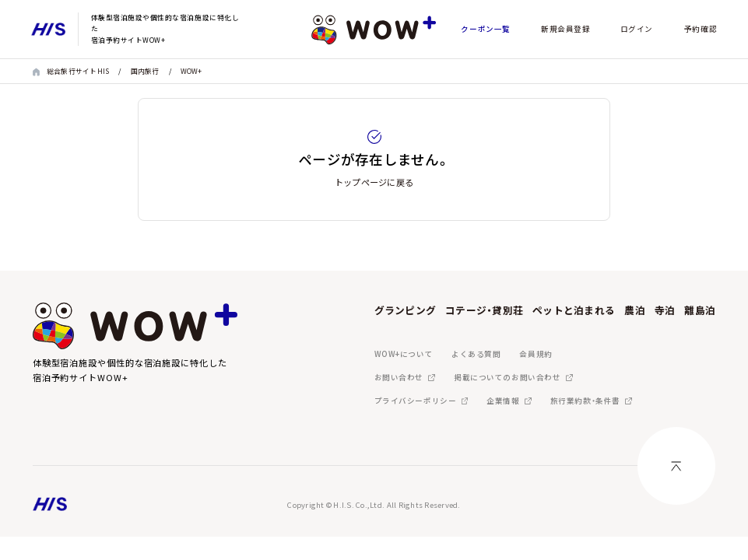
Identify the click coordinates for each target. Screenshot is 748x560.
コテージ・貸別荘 (484, 310)
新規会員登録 (565, 29)
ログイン (637, 29)
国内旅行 (145, 71)
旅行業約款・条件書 (585, 401)
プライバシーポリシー (416, 401)
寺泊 (665, 310)
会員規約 (536, 354)
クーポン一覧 (485, 29)
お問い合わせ (399, 377)
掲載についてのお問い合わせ (507, 377)
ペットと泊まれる (574, 310)
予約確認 (701, 29)
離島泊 (700, 310)
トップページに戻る (374, 182)
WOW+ (191, 71)
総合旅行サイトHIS (78, 71)
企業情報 (503, 401)
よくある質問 (476, 354)
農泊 (635, 310)
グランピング (406, 310)
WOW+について (404, 354)
